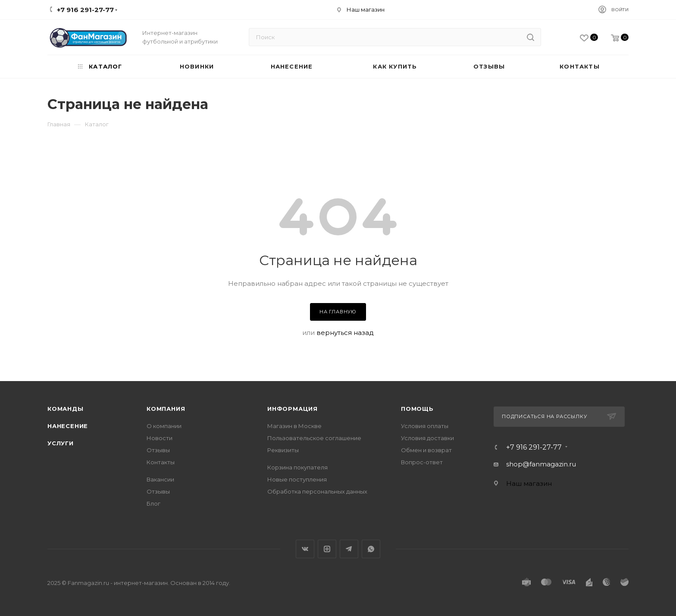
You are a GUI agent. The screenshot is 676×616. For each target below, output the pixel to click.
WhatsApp (371, 549)
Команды (66, 409)
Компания (166, 409)
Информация (293, 409)
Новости (160, 438)
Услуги (61, 443)
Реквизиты (283, 450)
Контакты (161, 462)
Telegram (349, 549)
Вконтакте (305, 549)
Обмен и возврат (426, 450)
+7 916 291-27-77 (534, 447)
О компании (164, 426)
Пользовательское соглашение (314, 438)
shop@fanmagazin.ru (541, 464)
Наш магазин (366, 9)
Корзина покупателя (297, 467)
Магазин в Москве (294, 426)
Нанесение (68, 426)
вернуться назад (345, 333)
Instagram (327, 549)
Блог (153, 503)
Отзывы (158, 450)
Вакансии (160, 479)
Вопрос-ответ (422, 462)
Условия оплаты (425, 426)
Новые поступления (297, 479)
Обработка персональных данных (317, 491)
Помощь (417, 409)
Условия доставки (427, 438)
